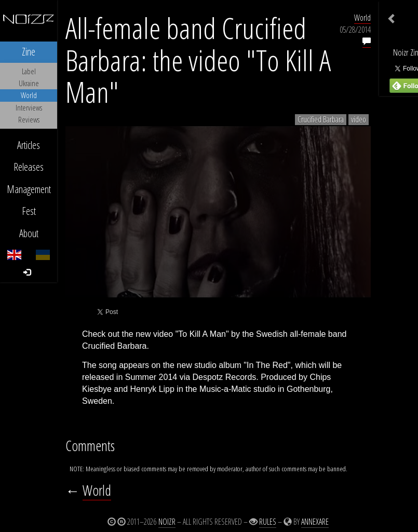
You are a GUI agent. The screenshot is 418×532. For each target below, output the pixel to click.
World (362, 18)
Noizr (167, 522)
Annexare (315, 522)
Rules (268, 522)
